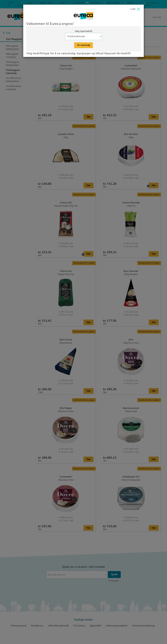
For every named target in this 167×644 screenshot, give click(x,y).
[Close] (136, 9)
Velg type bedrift (83, 31)
